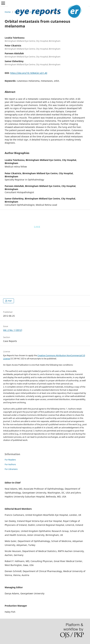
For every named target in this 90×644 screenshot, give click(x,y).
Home (8, 12)
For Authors (10, 464)
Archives (18, 12)
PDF (10, 301)
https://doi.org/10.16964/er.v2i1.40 (29, 73)
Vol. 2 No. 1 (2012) (35, 12)
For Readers (10, 460)
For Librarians (11, 469)
